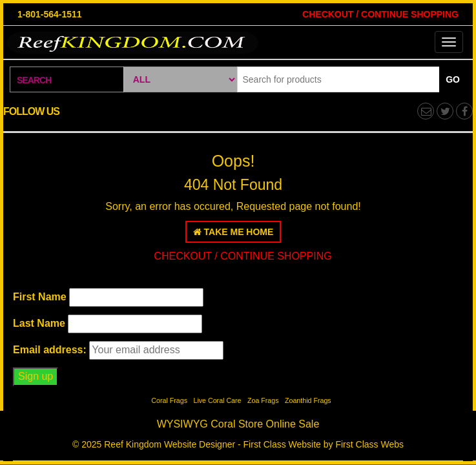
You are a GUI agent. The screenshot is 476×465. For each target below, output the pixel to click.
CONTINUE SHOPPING (409, 14)
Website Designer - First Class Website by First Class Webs (284, 444)
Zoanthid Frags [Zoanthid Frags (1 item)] (308, 400)
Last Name (39, 323)
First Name (40, 297)
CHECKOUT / (330, 14)
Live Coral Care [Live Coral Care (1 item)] (217, 400)
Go (453, 79)
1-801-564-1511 (50, 14)
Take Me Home (233, 232)
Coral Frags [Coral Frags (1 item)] (169, 400)
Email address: (50, 350)
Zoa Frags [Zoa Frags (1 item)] (263, 400)
